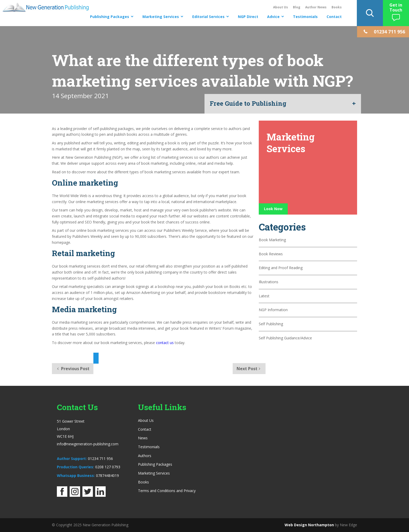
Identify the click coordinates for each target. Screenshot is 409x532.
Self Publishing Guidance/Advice (285, 338)
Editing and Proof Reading (281, 268)
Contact (334, 17)
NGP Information (273, 310)
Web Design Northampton (309, 525)
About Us (281, 7)
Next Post (249, 369)
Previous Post (73, 369)
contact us (165, 343)
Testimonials (305, 17)
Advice (273, 17)
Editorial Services (208, 17)
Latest (264, 296)
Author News (316, 7)
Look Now (273, 209)
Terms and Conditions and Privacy (167, 491)
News (143, 438)
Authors (145, 456)
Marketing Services (161, 17)
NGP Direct (248, 17)
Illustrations (269, 282)
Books (337, 7)
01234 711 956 (100, 459)
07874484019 (107, 475)
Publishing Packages (110, 17)
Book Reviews (271, 254)
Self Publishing (271, 324)
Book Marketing (272, 240)
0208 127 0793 (108, 467)
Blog (297, 7)
